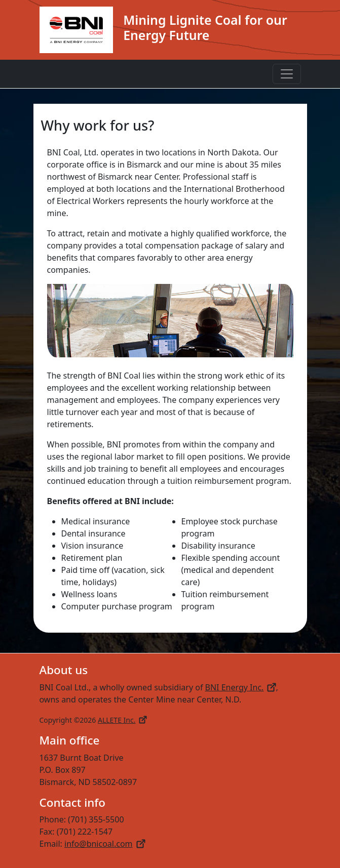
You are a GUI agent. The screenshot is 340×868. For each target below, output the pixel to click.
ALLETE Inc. (122, 720)
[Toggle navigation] (287, 74)
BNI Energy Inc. (241, 687)
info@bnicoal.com (105, 844)
